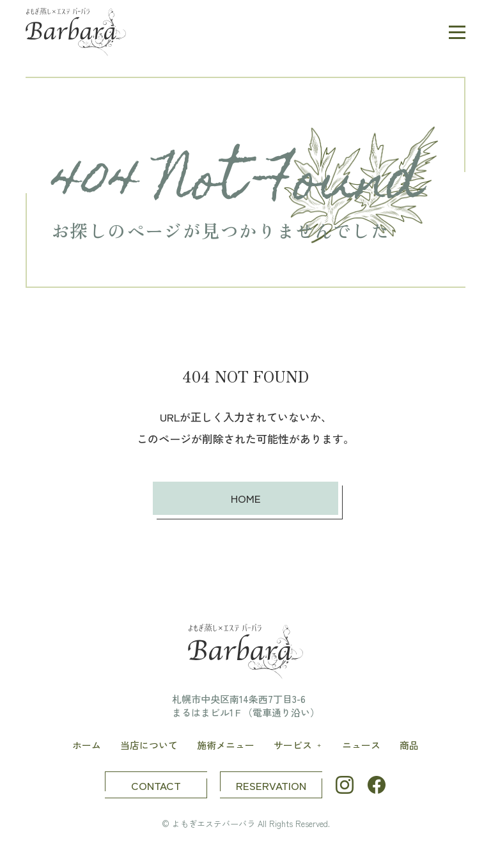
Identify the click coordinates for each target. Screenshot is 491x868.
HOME (246, 498)
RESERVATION (271, 785)
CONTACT (156, 785)
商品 (409, 745)
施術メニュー (226, 745)
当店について (149, 745)
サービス (299, 745)
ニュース (361, 745)
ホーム (87, 745)
